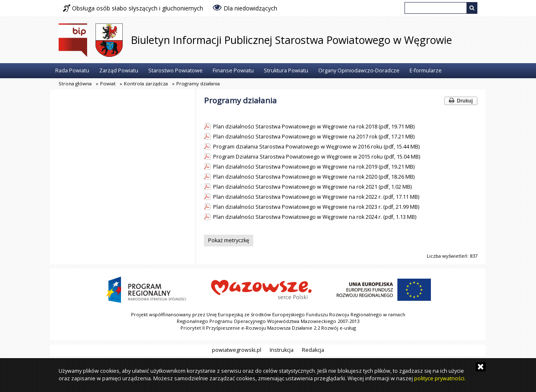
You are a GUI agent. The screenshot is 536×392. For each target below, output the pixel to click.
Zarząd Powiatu (119, 70)
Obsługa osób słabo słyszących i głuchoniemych (133, 8)
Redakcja (313, 350)
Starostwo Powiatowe (175, 70)
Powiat (108, 83)
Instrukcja (282, 350)
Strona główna (75, 83)
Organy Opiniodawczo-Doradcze (359, 70)
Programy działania (198, 83)
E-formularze (426, 70)
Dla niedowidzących (245, 8)
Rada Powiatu (72, 70)
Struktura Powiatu (286, 70)
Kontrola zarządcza (146, 83)
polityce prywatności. (440, 378)
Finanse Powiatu (233, 70)
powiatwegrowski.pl (237, 350)
